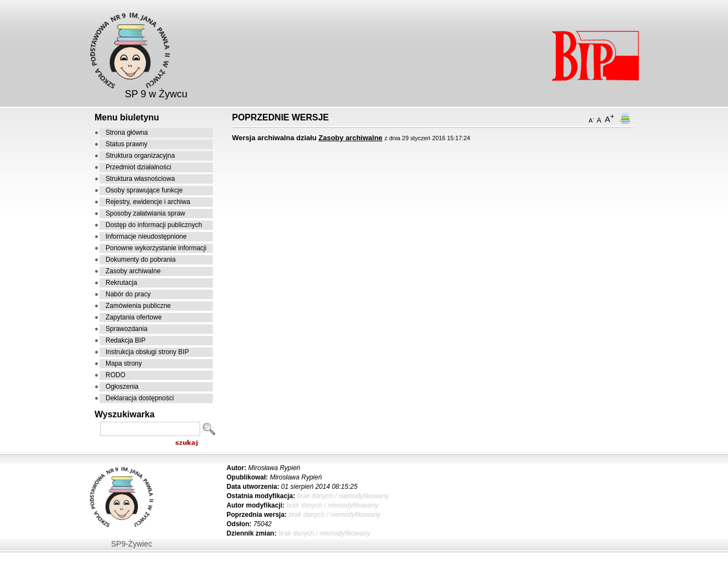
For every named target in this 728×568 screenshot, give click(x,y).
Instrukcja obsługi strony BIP (147, 352)
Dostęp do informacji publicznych (154, 225)
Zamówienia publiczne (138, 306)
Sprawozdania (126, 329)
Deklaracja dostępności (140, 398)
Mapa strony (124, 363)
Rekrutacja (121, 283)
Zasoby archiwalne (133, 271)
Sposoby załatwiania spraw (145, 213)
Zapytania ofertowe (134, 317)
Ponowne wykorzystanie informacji (156, 248)
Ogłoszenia (122, 387)
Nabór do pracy (128, 294)
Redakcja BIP (126, 340)
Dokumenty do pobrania (140, 260)
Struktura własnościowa (140, 179)
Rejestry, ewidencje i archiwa (148, 202)
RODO (115, 375)
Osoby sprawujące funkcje (144, 190)
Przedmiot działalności (138, 167)
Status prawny (126, 144)
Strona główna (127, 133)
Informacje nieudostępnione (146, 236)
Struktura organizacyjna (140, 156)
